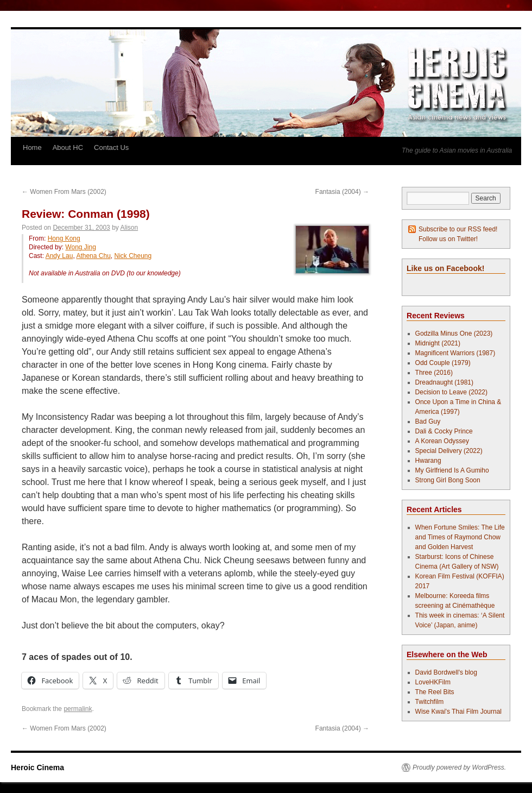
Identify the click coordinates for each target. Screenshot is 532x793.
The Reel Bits (435, 692)
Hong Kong (64, 238)
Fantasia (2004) (342, 192)
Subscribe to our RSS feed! (458, 229)
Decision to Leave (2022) (451, 392)
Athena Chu (93, 256)
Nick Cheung (133, 256)
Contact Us (111, 147)
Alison (129, 228)
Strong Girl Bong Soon (448, 480)
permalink (78, 709)
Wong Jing (80, 247)
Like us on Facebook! (445, 268)
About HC (68, 147)
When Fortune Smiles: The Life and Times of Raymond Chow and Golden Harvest (460, 537)
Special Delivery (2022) (449, 451)
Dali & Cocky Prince (444, 431)
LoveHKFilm (433, 682)
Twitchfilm (430, 702)
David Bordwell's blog (446, 672)
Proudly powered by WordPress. (459, 767)
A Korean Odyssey (442, 441)
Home (32, 147)
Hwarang (428, 461)
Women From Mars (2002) (64, 192)
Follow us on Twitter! (448, 239)
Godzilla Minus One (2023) (454, 333)
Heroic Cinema (37, 767)
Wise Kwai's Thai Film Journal (458, 712)
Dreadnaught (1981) (444, 382)
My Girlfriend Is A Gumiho (452, 470)
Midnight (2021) (438, 343)
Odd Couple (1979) (443, 363)
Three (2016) (434, 373)
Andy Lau (59, 256)
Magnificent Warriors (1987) (455, 353)
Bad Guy (428, 421)
